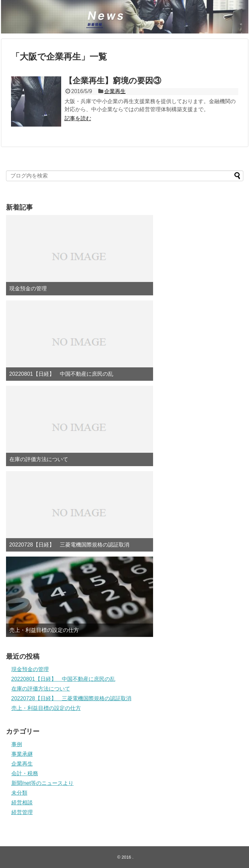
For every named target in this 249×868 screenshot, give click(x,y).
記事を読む (78, 118)
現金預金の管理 (28, 288)
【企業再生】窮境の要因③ (113, 81)
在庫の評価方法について (39, 459)
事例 (17, 744)
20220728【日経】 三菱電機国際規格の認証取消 (69, 545)
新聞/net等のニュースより (43, 783)
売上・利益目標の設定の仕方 (44, 630)
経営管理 (22, 812)
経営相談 (22, 803)
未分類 (19, 793)
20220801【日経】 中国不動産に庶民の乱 (61, 374)
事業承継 (22, 754)
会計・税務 (25, 773)
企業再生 (115, 91)
